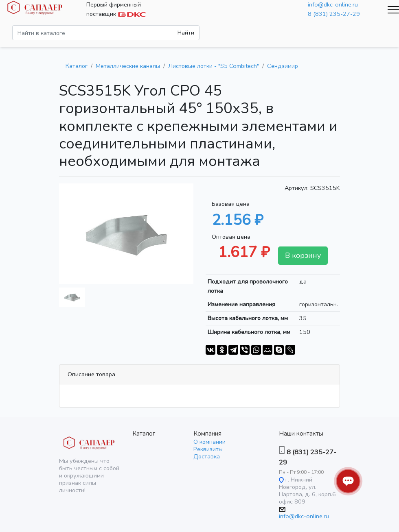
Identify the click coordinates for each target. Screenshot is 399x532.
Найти (186, 33)
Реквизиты (208, 449)
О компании (209, 442)
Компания (207, 433)
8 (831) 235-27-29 (334, 14)
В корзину (303, 255)
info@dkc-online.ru (333, 4)
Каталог (144, 433)
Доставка (207, 456)
